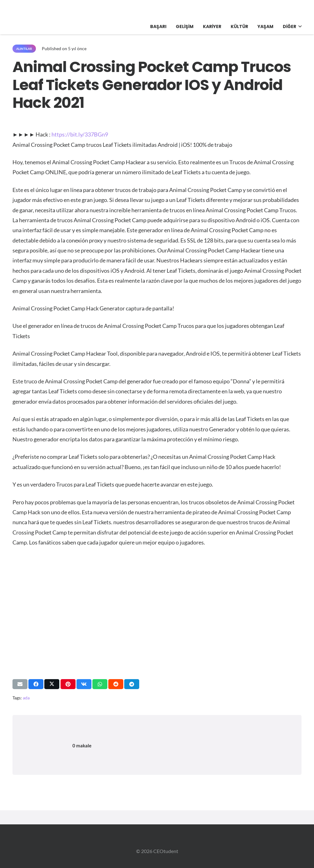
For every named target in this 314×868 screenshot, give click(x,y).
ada (26, 698)
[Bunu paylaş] (36, 684)
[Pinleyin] (68, 684)
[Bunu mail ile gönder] (20, 684)
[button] (299, 26)
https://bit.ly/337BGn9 (80, 134)
